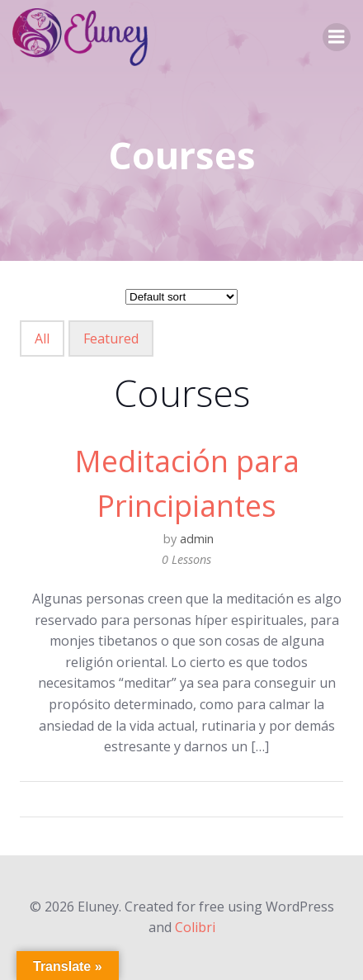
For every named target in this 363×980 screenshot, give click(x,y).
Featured (111, 339)
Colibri (195, 927)
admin (197, 539)
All (42, 339)
